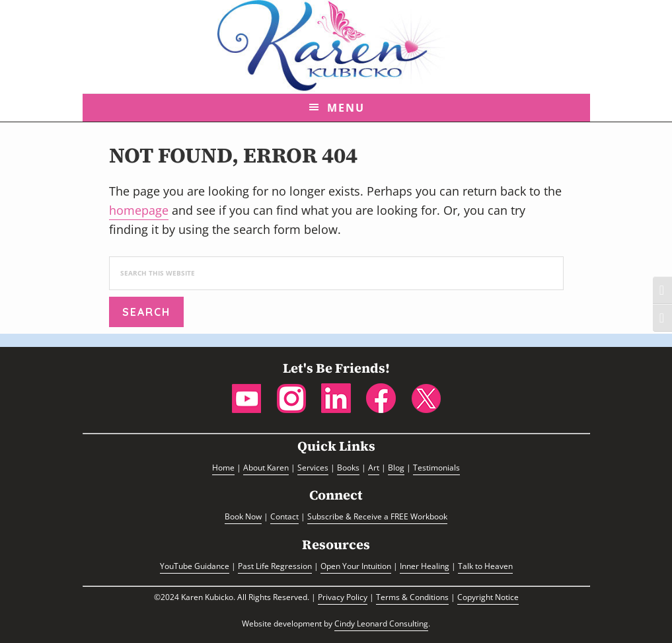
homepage (139, 210)
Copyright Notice (488, 597)
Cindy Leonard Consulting (381, 624)
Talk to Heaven (485, 566)
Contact (284, 516)
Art (374, 468)
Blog (396, 468)
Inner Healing (425, 566)
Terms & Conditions (412, 597)
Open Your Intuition (356, 566)
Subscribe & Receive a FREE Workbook (377, 516)
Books (348, 468)
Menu (346, 108)
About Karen (266, 468)
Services (313, 468)
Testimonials (436, 468)
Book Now (243, 516)
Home (223, 468)
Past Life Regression (275, 566)
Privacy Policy (343, 597)
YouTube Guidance (195, 566)
